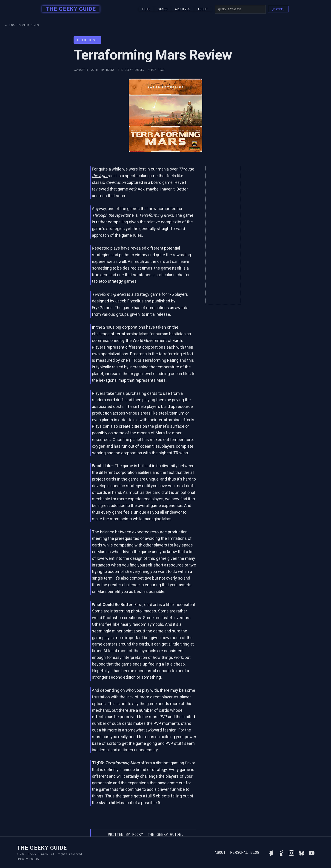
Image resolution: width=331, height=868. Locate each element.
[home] (69, 9)
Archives (183, 9)
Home (146, 9)
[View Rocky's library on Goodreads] (281, 852)
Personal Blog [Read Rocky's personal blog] (245, 852)
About (203, 9)
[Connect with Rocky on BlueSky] (302, 852)
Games (163, 9)
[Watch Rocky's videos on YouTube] (312, 852)
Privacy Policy (28, 859)
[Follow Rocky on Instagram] (291, 852)
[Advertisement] (223, 235)
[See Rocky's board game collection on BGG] (271, 852)
